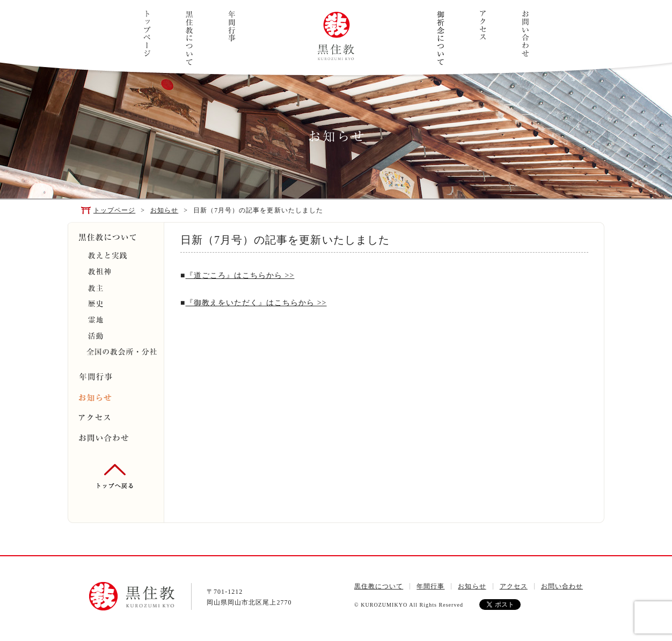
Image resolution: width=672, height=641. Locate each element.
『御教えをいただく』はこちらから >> (256, 303)
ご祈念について (440, 38)
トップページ (147, 34)
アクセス (483, 25)
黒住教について (189, 38)
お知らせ (164, 210)
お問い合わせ (525, 34)
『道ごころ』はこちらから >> (240, 275)
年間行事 (232, 26)
